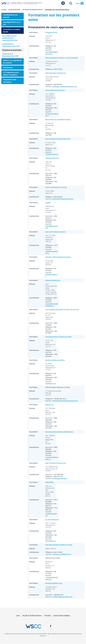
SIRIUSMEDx (49, 482)
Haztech (48, 203)
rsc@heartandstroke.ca (52, 252)
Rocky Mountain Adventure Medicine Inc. (59, 432)
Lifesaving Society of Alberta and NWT (58, 337)
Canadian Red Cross (52, 158)
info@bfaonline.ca (52, 154)
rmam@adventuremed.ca (52, 458)
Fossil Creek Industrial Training (56, 187)
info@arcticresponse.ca (52, 115)
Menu (80, 3)
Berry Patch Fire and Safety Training (58, 120)
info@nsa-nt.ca (51, 383)
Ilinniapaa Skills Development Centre (58, 257)
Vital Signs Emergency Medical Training (59, 545)
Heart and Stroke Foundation (55, 232)
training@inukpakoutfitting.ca (52, 305)
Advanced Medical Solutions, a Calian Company (62, 58)
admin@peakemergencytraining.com (65, 401)
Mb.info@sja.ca (51, 541)
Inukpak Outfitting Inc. (53, 280)
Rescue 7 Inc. (50, 405)
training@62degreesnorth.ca (52, 53)
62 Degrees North (51, 32)
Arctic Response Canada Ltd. (55, 90)
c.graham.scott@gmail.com (62, 554)
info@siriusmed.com (51, 515)
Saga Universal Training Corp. (56, 463)
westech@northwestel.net (52, 579)
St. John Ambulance (52, 519)
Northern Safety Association (55, 360)
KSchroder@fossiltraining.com (63, 199)
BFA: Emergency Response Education (58, 139)
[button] (71, 3)
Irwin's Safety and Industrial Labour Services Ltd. (62, 310)
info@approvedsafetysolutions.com (65, 87)
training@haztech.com (52, 227)
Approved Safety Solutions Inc (56, 73)
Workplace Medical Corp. (54, 583)
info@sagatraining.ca (60, 478)
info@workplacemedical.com (62, 597)
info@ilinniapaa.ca (52, 276)
